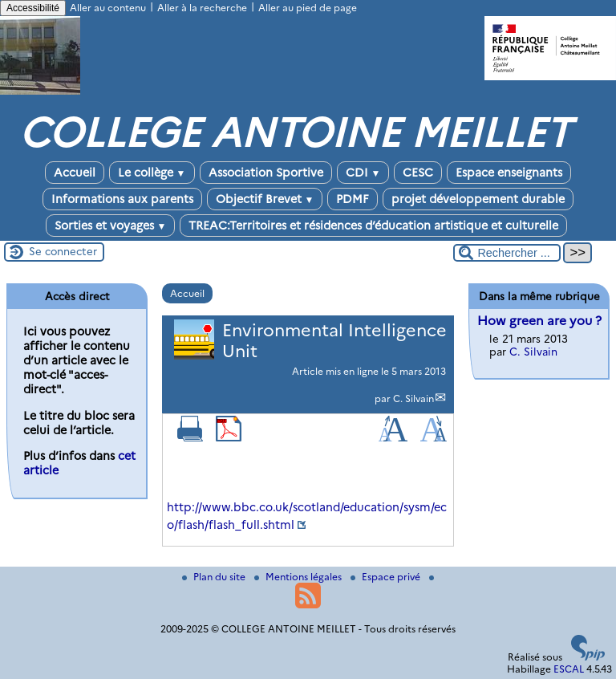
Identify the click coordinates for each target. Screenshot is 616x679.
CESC (418, 173)
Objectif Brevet (265, 199)
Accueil (75, 173)
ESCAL (569, 669)
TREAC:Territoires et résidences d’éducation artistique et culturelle (373, 226)
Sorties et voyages (111, 226)
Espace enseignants (509, 173)
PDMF (353, 199)
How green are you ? (539, 321)
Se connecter (63, 251)
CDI (363, 173)
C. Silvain (413, 398)
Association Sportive (266, 173)
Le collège (152, 173)
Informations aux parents (122, 199)
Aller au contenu (108, 8)
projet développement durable (478, 199)
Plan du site (215, 577)
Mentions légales (299, 577)
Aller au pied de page (308, 8)
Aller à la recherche (202, 8)
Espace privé (387, 577)
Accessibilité (33, 8)
